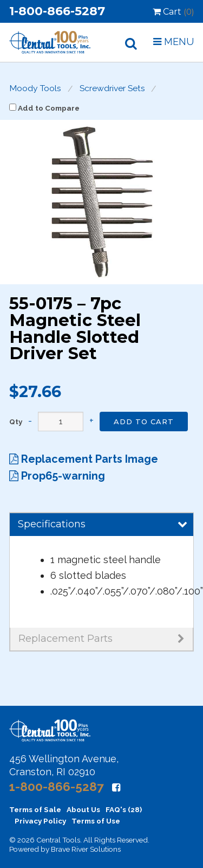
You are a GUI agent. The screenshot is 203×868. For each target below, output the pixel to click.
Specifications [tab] (102, 524)
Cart (173, 12)
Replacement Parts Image (84, 459)
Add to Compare (44, 108)
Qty (16, 422)
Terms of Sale (35, 809)
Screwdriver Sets (112, 88)
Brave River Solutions (86, 849)
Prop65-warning (57, 476)
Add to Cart (144, 422)
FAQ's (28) (124, 809)
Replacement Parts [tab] (101, 639)
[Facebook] (116, 787)
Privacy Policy (40, 821)
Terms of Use (96, 821)
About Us (83, 809)
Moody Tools (35, 88)
